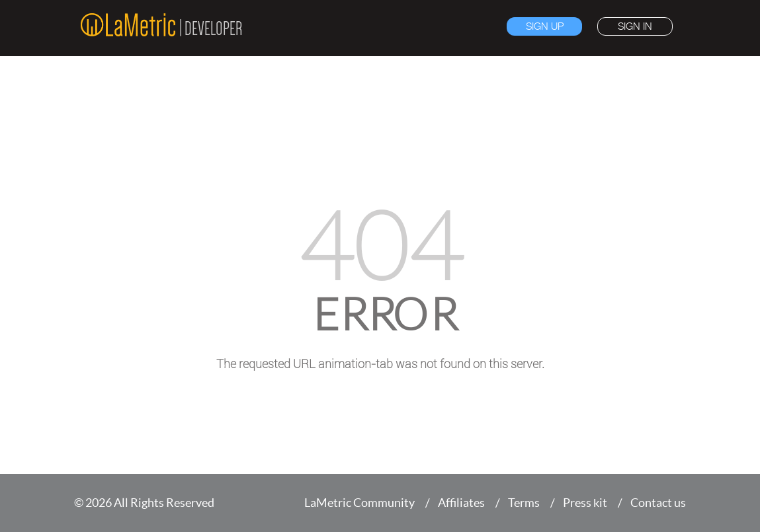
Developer (213, 28)
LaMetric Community (359, 503)
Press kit (585, 503)
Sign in (635, 26)
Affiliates (461, 503)
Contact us (658, 503)
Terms (524, 503)
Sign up (545, 26)
